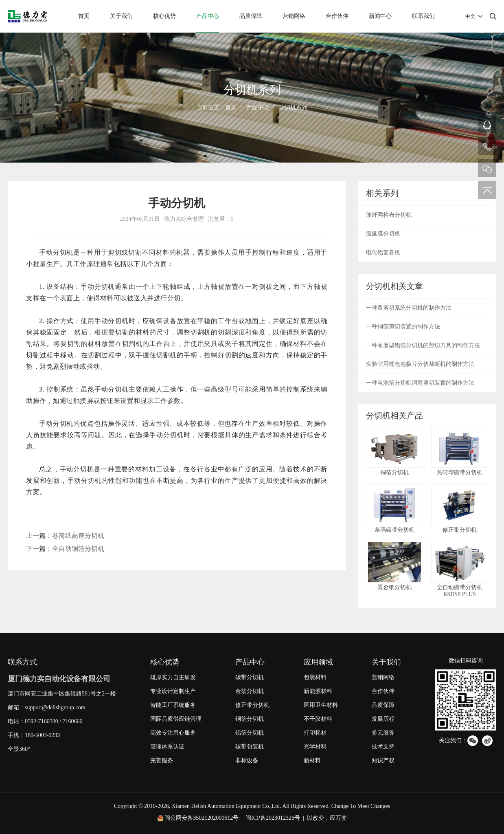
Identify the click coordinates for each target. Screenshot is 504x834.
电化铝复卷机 (383, 252)
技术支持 (383, 747)
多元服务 (383, 733)
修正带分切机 (252, 705)
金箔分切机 (250, 691)
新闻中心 (380, 16)
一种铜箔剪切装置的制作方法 (403, 327)
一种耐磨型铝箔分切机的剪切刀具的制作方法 (423, 345)
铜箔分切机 (250, 719)
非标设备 (247, 760)
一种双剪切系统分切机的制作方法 (409, 308)
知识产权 (383, 760)
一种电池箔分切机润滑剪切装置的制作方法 (420, 383)
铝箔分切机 (250, 733)
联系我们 (423, 16)
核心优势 (164, 16)
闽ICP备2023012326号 (273, 818)
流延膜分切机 (383, 234)
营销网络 (294, 16)
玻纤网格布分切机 (389, 215)
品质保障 (251, 16)
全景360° (19, 749)
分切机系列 (293, 107)
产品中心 (208, 16)
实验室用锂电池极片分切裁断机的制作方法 (420, 364)
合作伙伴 (337, 16)
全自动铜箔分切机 (78, 549)
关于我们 (121, 16)
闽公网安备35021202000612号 (202, 818)
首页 (84, 16)
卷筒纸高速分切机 (78, 536)
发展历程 (383, 719)
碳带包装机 (250, 747)
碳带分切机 (250, 677)
